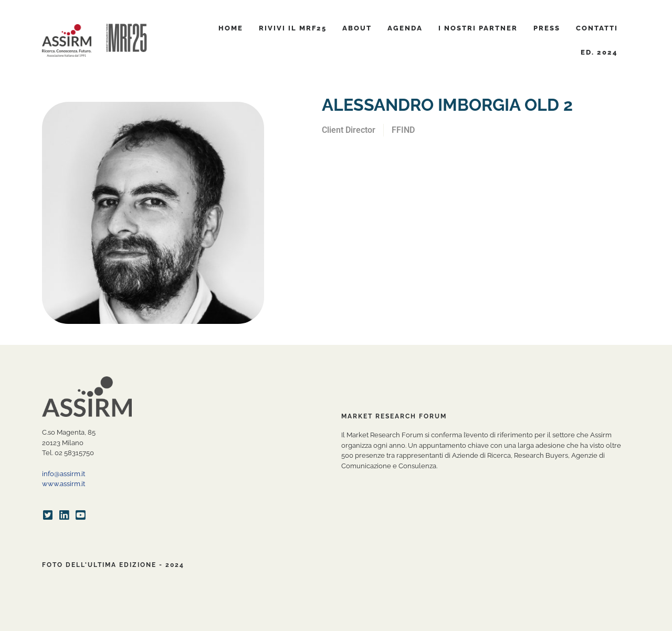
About (357, 28)
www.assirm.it (64, 484)
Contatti (597, 28)
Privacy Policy (207, 621)
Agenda (405, 28)
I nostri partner (478, 28)
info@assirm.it (64, 474)
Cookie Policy (258, 621)
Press (547, 28)
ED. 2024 (599, 52)
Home (231, 28)
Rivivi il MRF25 (293, 28)
